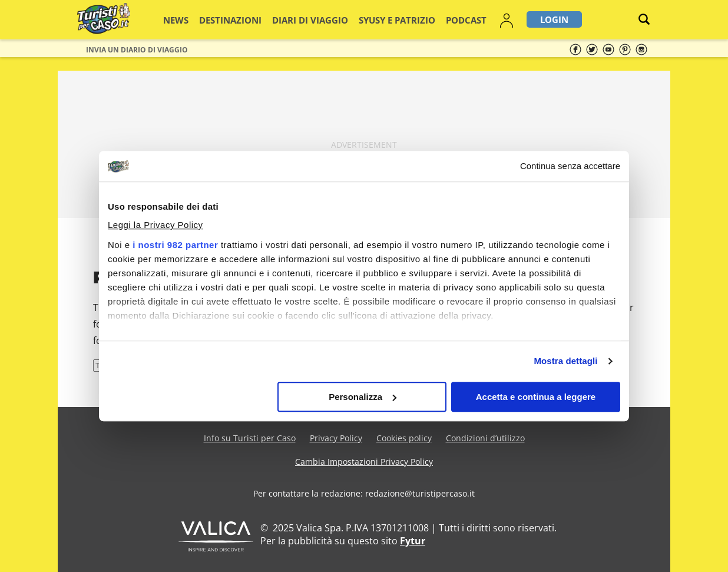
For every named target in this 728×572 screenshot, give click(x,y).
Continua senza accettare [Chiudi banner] (570, 166)
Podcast (437, 20)
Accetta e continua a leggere (536, 397)
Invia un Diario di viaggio (137, 50)
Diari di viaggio (306, 20)
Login (519, 20)
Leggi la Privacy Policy (155, 225)
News (192, 20)
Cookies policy (404, 438)
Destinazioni (239, 20)
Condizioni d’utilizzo (485, 438)
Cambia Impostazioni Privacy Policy (364, 462)
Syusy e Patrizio (378, 20)
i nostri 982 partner (175, 245)
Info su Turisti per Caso (250, 438)
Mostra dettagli (565, 361)
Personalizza (363, 397)
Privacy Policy (336, 438)
